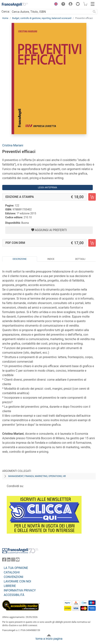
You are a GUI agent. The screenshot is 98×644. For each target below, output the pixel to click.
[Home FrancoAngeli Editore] (15, 5)
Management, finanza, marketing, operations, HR (37, 476)
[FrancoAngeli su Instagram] (13, 560)
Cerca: (6, 12)
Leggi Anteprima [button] (48, 188)
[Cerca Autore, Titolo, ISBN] (51, 12)
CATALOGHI (12, 572)
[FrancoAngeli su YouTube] (18, 560)
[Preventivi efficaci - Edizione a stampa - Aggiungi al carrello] (92, 197)
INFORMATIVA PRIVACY (20, 590)
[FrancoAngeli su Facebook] (4, 560)
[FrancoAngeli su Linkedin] (9, 560)
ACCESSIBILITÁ (14, 595)
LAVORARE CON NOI (17, 581)
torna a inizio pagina (49, 639)
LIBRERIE (10, 586)
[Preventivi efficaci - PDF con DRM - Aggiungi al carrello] (92, 243)
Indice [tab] (51, 259)
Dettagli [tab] (80, 259)
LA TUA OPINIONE (16, 568)
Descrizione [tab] (20, 259)
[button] (55, 5)
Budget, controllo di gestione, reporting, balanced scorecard (42, 18)
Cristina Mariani (13, 145)
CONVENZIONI (13, 577)
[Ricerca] (94, 12)
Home (5, 18)
